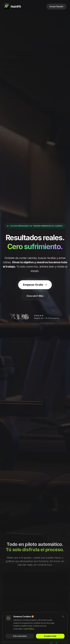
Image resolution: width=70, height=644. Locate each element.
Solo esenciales (20, 636)
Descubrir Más (35, 296)
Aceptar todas (50, 636)
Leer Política (29, 629)
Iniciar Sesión (56, 6)
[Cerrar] (63, 617)
